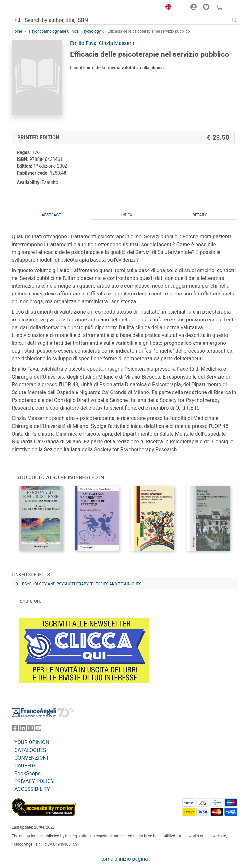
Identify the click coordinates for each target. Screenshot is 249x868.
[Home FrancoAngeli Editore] (34, 8)
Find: (16, 20)
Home (17, 31)
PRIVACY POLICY (34, 781)
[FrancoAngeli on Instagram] (30, 729)
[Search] (235, 20)
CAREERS (25, 766)
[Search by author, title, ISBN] (126, 20)
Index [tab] (127, 215)
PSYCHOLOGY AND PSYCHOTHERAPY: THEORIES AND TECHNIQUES (82, 584)
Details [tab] (200, 215)
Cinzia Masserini (118, 43)
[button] (167, 8)
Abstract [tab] (52, 215)
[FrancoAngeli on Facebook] (15, 729)
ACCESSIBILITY (32, 789)
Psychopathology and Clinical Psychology (65, 31)
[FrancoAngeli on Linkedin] (23, 729)
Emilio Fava (83, 43)
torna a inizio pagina (124, 859)
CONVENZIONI (31, 758)
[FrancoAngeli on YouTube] (38, 729)
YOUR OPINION (32, 742)
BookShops (27, 773)
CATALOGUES (30, 750)
